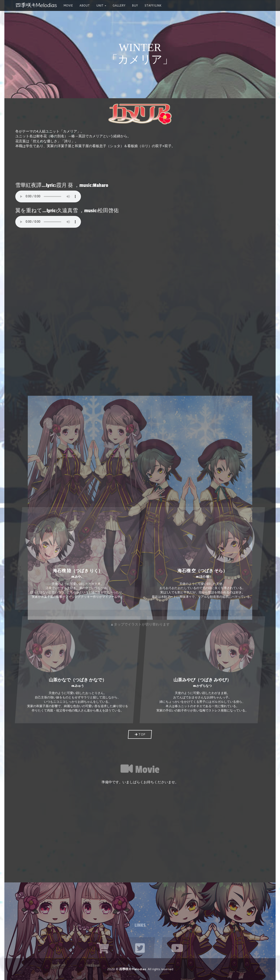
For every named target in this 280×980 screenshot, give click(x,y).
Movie (68, 5)
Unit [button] (101, 7)
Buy (135, 5)
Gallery (119, 5)
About (85, 5)
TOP (140, 734)
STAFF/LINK (153, 5)
